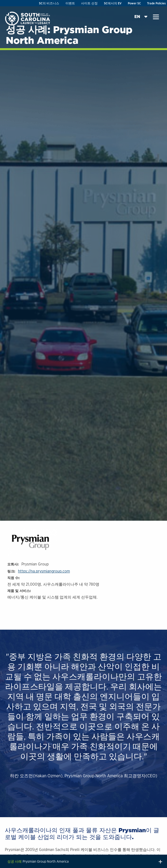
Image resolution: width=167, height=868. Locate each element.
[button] (156, 17)
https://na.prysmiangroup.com (44, 571)
